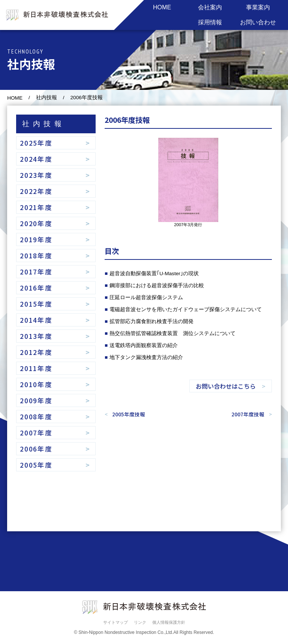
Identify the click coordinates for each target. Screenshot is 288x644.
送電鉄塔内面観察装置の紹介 (144, 345)
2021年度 (36, 207)
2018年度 (36, 256)
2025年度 (36, 143)
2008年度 (36, 417)
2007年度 (36, 433)
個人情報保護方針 (169, 622)
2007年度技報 (248, 414)
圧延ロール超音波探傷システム (146, 297)
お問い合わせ (258, 22)
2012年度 (36, 352)
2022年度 (36, 191)
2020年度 (36, 223)
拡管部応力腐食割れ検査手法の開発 (151, 321)
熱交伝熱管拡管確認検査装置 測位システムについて (172, 333)
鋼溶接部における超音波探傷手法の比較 (157, 285)
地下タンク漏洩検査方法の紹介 (146, 357)
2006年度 (36, 449)
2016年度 (36, 288)
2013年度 (36, 336)
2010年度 (36, 384)
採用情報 (210, 22)
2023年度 (36, 175)
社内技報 (46, 98)
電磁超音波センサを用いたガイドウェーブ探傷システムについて (186, 309)
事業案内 (258, 7)
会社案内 (210, 7)
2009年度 (36, 400)
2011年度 (36, 368)
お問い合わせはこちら (226, 386)
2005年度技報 (129, 414)
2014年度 (36, 320)
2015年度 (36, 304)
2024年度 (36, 159)
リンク (140, 622)
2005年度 (36, 465)
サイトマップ (115, 622)
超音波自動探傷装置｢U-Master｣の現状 (154, 274)
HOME (162, 7)
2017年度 (36, 272)
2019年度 (36, 239)
